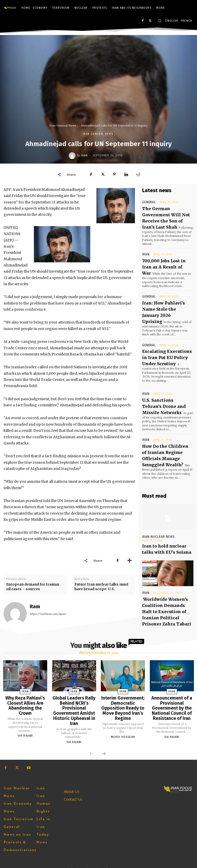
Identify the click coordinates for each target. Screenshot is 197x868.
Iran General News (63, 126)
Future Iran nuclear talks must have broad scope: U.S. (101, 587)
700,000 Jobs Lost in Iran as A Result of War (167, 251)
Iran (145, 244)
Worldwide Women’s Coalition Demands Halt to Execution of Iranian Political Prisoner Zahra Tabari (168, 559)
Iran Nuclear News (157, 494)
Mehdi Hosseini (123, 726)
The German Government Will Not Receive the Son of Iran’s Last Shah (166, 212)
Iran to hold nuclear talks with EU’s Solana (165, 504)
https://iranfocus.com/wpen (48, 614)
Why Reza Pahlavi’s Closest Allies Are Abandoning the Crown (25, 700)
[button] (160, 21)
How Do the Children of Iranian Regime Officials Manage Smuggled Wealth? (164, 416)
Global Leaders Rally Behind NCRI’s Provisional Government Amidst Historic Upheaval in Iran (74, 706)
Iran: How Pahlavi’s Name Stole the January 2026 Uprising (165, 290)
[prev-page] (92, 747)
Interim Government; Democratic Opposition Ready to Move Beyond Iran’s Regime (123, 702)
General (148, 202)
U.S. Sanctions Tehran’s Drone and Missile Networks (163, 372)
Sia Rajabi (25, 726)
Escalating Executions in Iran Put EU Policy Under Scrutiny (164, 328)
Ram (85, 155)
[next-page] (104, 747)
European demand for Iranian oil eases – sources (33, 587)
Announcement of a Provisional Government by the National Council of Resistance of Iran (172, 704)
